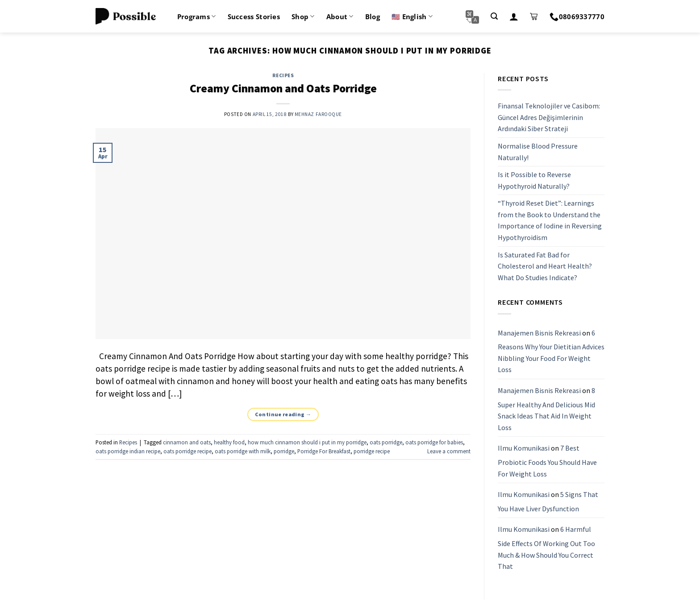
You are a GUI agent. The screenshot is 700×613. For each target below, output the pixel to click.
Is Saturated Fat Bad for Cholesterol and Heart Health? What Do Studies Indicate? (545, 266)
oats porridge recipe (187, 451)
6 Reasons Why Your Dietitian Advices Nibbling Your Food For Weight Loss (551, 351)
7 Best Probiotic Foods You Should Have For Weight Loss (547, 461)
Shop (303, 17)
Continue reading (283, 414)
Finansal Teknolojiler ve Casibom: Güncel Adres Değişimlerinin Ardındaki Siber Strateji (549, 117)
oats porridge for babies (434, 442)
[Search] (494, 16)
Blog (373, 17)
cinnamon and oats (187, 442)
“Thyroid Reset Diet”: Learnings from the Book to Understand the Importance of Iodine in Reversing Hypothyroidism (550, 221)
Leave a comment (449, 451)
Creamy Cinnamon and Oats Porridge (283, 88)
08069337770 (577, 17)
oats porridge (386, 442)
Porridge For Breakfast (324, 451)
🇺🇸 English (412, 17)
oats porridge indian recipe (128, 451)
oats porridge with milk (243, 451)
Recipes (283, 75)
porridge (284, 451)
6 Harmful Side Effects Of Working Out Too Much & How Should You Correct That (546, 548)
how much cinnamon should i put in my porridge (307, 442)
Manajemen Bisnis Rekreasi (539, 333)
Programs (197, 17)
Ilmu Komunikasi (524, 448)
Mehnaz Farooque (318, 114)
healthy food (229, 442)
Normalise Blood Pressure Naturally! (538, 152)
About (340, 17)
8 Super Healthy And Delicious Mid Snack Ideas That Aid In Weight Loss (546, 409)
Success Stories (254, 17)
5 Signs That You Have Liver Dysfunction (548, 501)
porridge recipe (372, 451)
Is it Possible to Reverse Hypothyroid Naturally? (534, 180)
